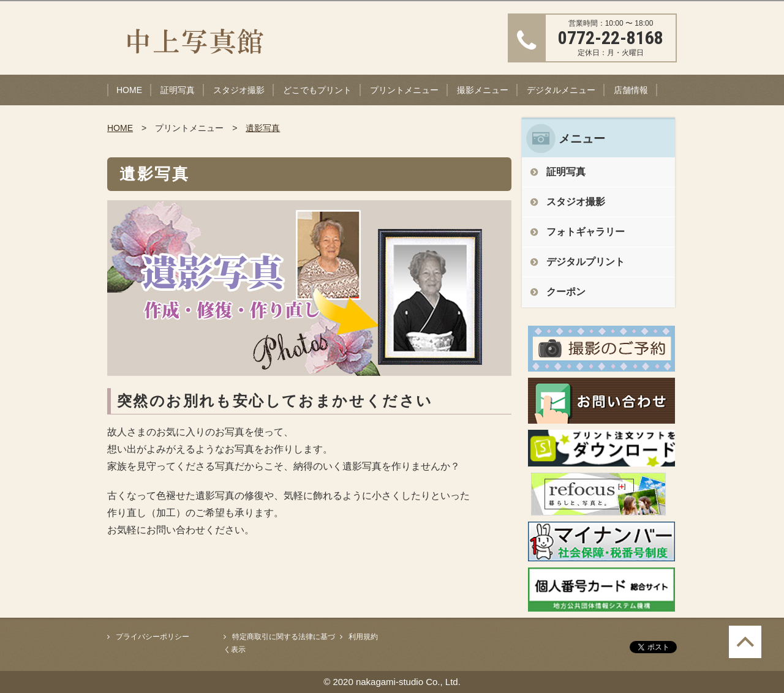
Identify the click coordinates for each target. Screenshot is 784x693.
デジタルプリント (586, 262)
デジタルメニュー (561, 90)
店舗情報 (631, 90)
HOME (129, 90)
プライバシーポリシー (153, 637)
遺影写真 (263, 128)
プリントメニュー (404, 90)
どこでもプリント (317, 90)
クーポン (566, 292)
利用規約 (363, 637)
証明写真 (178, 90)
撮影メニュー (483, 90)
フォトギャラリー (586, 232)
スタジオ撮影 (239, 90)
